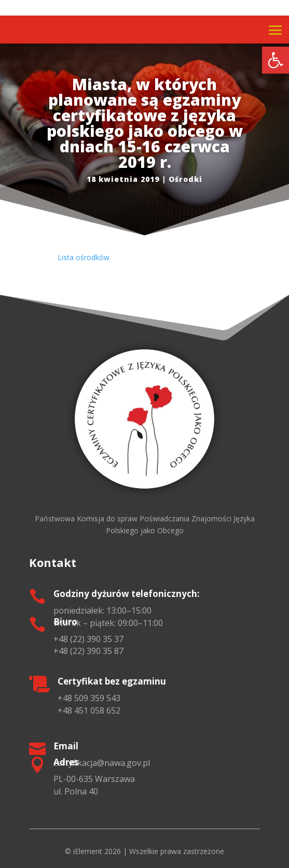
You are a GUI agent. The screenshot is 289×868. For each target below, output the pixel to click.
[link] (276, 60)
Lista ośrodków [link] (84, 257)
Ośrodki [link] (185, 179)
